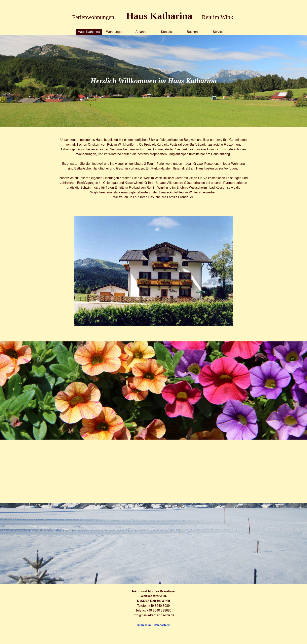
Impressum (144, 625)
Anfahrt (141, 32)
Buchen (192, 32)
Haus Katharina (89, 32)
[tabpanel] (154, 12)
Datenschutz (162, 625)
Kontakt (166, 32)
